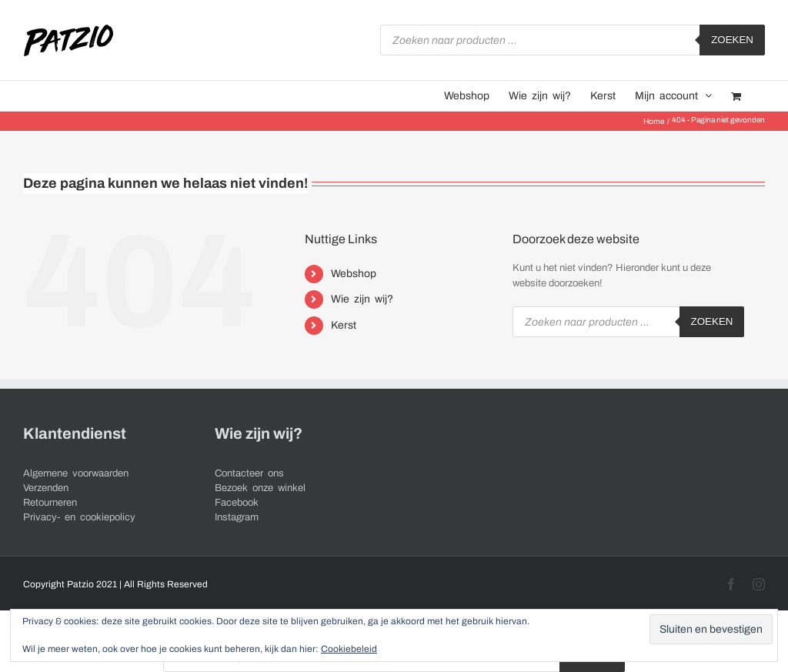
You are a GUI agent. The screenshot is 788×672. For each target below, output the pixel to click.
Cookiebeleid (349, 649)
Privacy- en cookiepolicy (79, 517)
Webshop (354, 274)
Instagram (237, 517)
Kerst (344, 325)
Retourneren (50, 503)
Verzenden (46, 488)
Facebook (237, 503)
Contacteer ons (249, 473)
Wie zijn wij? (362, 299)
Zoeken (732, 40)
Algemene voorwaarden (76, 473)
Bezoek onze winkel (260, 488)
